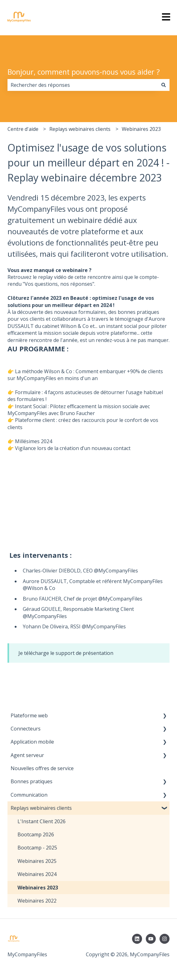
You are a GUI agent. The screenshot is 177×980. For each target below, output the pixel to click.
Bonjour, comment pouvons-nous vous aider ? (84, 72)
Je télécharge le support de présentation (66, 653)
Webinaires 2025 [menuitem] (37, 861)
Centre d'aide (23, 129)
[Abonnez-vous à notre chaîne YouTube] (151, 939)
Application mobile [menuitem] (32, 742)
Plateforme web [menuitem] (29, 715)
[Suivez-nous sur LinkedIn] (137, 939)
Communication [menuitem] (29, 795)
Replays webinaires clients (80, 129)
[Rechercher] (164, 85)
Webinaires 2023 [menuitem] (38, 888)
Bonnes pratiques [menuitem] (32, 781)
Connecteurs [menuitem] (26, 729)
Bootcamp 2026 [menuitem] (36, 834)
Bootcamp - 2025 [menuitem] (37, 848)
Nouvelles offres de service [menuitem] (42, 768)
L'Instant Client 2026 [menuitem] (42, 821)
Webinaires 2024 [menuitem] (37, 874)
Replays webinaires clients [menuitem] (41, 808)
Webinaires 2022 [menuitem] (37, 901)
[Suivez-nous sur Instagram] (165, 939)
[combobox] (83, 85)
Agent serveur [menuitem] (27, 755)
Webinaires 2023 (141, 129)
